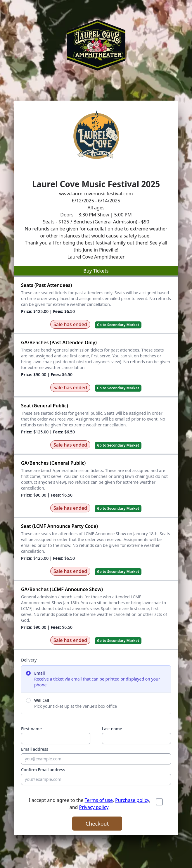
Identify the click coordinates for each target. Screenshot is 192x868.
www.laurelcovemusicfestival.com (96, 194)
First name (31, 729)
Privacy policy (94, 807)
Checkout (97, 824)
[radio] (96, 679)
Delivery (29, 660)
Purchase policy (132, 800)
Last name (112, 729)
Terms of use (99, 800)
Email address (35, 749)
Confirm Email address (43, 770)
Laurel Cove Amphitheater (96, 257)
